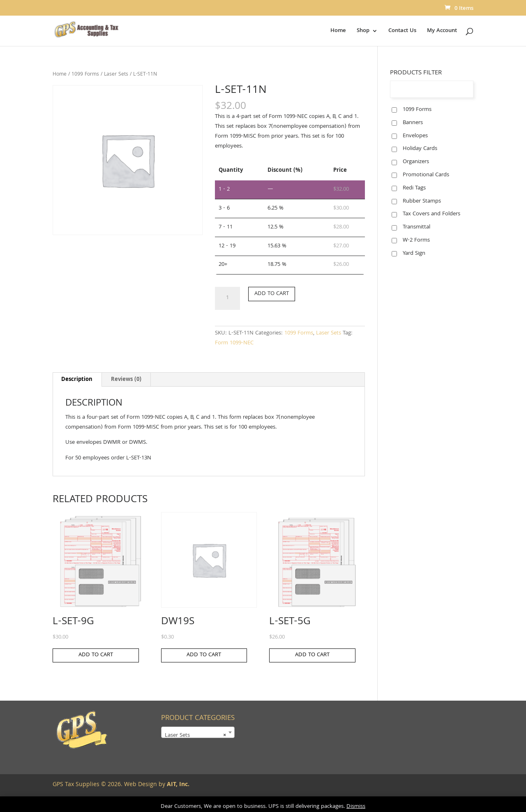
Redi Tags (414, 188)
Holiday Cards (420, 149)
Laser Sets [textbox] (195, 736)
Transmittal (416, 227)
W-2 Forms (416, 240)
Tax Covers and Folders (431, 214)
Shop (363, 32)
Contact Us (402, 32)
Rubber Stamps (422, 201)
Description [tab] (77, 380)
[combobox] (198, 732)
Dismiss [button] (356, 807)
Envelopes (415, 136)
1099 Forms (85, 75)
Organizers (416, 162)
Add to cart (272, 294)
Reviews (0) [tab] (126, 380)
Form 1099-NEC (234, 343)
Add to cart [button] (96, 655)
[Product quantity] (227, 298)
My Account (442, 32)
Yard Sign (414, 254)
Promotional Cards (426, 175)
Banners (413, 123)
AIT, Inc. (177, 785)
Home (338, 32)
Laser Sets (116, 75)
